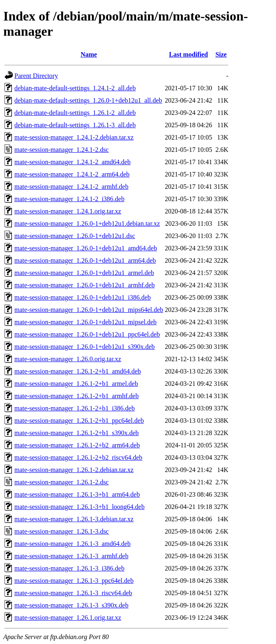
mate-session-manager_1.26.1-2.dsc (62, 482)
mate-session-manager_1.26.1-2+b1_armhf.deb (77, 396)
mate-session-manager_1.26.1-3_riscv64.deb (73, 593)
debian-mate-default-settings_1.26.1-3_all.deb (75, 125)
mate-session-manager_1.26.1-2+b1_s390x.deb (77, 433)
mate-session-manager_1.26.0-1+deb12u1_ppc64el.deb (87, 334)
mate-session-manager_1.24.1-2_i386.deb (69, 199)
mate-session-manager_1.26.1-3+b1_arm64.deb (77, 494)
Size (221, 54)
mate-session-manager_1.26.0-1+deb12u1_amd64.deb (86, 248)
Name (89, 54)
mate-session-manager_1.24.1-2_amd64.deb (72, 162)
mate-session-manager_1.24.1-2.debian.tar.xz (74, 137)
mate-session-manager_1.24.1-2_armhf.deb (71, 187)
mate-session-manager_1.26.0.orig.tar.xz (68, 359)
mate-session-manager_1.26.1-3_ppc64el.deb (74, 581)
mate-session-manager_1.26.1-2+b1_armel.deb (76, 384)
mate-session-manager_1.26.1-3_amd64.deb (72, 544)
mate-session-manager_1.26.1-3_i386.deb (69, 568)
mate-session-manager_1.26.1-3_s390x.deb (71, 605)
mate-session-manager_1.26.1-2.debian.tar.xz (74, 470)
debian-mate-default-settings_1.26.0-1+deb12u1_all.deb (88, 100)
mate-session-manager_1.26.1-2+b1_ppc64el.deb (79, 421)
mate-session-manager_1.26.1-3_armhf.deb (71, 556)
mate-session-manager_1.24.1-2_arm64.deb (72, 174)
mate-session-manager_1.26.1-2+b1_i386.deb (75, 408)
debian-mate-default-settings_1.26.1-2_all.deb (75, 113)
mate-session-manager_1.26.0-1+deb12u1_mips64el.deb (89, 310)
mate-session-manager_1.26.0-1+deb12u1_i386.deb (83, 297)
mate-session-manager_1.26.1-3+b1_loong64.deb (79, 507)
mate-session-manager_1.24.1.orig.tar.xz (68, 211)
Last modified (189, 54)
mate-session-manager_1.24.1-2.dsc (62, 150)
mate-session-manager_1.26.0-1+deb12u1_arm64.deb (85, 260)
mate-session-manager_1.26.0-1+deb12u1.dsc (75, 236)
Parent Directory (36, 76)
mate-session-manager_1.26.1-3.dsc (62, 531)
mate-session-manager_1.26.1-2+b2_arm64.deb (77, 445)
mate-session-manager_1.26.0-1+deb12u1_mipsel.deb (85, 322)
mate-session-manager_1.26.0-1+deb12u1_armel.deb (84, 273)
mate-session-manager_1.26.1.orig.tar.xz (68, 618)
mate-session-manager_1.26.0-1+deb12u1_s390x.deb (85, 347)
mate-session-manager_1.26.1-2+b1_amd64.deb (78, 371)
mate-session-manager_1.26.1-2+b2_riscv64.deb (78, 457)
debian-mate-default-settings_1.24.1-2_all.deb (75, 88)
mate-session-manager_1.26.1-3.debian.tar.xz (74, 519)
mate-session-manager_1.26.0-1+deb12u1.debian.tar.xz (87, 223)
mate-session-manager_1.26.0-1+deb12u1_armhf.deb (85, 285)
